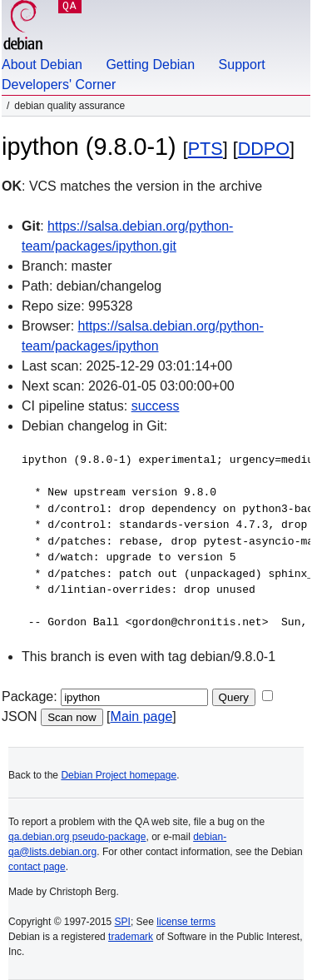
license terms (186, 922)
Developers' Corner (59, 85)
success (156, 406)
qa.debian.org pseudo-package (77, 837)
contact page (37, 867)
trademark (131, 937)
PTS (206, 149)
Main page (142, 716)
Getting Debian (150, 65)
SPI (123, 922)
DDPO (264, 149)
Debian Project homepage (119, 775)
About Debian (42, 65)
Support (242, 65)
